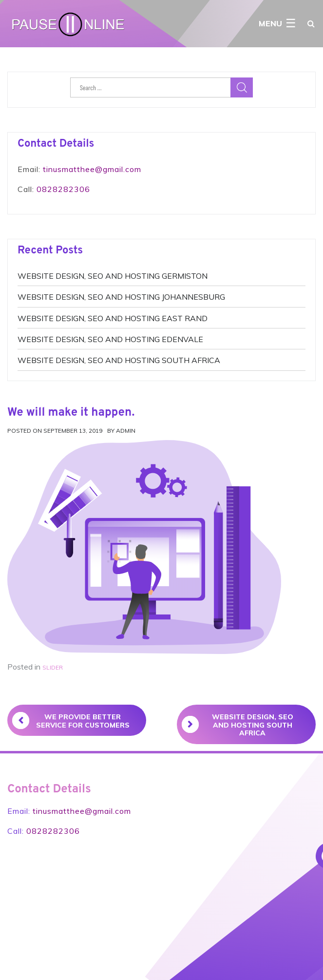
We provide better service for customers (71, 721)
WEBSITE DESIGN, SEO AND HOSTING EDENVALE (110, 339)
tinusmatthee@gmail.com (92, 169)
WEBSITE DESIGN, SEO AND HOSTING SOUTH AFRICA (119, 360)
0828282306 (63, 189)
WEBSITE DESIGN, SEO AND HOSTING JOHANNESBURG (121, 297)
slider (53, 667)
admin (126, 431)
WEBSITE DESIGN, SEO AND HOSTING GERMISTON (113, 276)
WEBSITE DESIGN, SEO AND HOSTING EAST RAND (113, 318)
